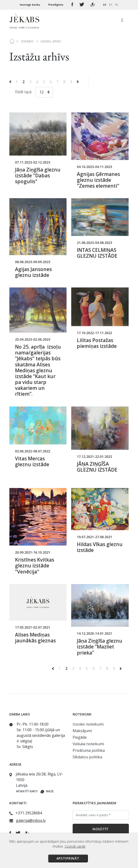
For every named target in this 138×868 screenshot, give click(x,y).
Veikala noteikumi (88, 744)
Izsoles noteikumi (88, 724)
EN (111, 5)
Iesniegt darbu (30, 5)
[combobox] (44, 93)
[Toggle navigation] (122, 21)
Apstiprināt (68, 858)
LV (105, 5)
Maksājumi (82, 731)
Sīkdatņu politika (87, 757)
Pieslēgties (56, 5)
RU (117, 5)
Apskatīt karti (27, 791)
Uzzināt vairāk (75, 846)
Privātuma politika (89, 750)
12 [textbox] (41, 92)
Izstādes (27, 41)
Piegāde (80, 737)
